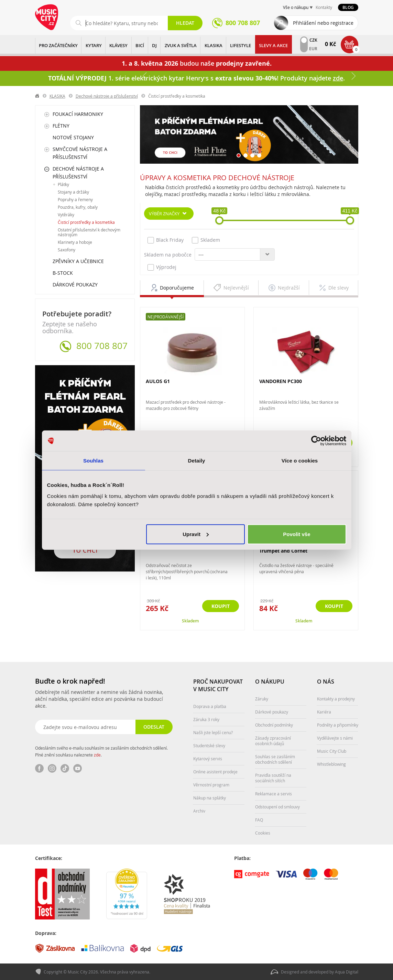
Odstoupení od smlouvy (277, 807)
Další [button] (353, 76)
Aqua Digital (347, 972)
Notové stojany (73, 137)
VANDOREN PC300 (281, 381)
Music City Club (332, 751)
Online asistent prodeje (215, 772)
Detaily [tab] (197, 461)
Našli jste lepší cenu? (213, 732)
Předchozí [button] (145, 76)
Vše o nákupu (296, 7)
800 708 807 (102, 346)
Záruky (262, 699)
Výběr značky (164, 214)
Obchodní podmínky (274, 725)
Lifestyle (241, 45)
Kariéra (324, 712)
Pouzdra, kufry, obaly (78, 207)
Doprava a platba (210, 706)
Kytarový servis (208, 759)
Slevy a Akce (273, 45)
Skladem (206, 240)
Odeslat (154, 727)
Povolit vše (297, 534)
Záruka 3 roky (206, 719)
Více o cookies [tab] (300, 461)
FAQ (259, 820)
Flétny (61, 126)
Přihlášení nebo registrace (323, 23)
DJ (154, 45)
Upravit (196, 534)
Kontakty (324, 7)
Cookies (263, 833)
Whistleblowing (331, 764)
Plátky (63, 184)
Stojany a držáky (73, 192)
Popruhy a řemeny (75, 199)
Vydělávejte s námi (335, 738)
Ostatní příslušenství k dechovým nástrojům (89, 232)
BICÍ (140, 45)
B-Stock (63, 273)
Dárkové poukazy (75, 285)
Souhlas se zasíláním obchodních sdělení (275, 759)
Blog (348, 7)
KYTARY (94, 45)
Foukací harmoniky (78, 114)
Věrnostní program (211, 785)
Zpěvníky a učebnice (78, 261)
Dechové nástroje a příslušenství (107, 96)
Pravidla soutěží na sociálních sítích (273, 778)
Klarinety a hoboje (75, 242)
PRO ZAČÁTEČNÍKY (58, 45)
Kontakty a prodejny (336, 699)
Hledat (185, 23)
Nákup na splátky (210, 798)
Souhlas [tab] (93, 461)
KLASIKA (214, 45)
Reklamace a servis (274, 794)
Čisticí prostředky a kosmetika (86, 222)
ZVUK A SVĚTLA (181, 45)
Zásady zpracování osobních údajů (273, 741)
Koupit (334, 606)
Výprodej (162, 267)
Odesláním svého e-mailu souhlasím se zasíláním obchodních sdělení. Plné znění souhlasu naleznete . (101, 751)
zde (97, 755)
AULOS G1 (158, 381)
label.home (37, 96)
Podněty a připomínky (338, 725)
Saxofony (67, 250)
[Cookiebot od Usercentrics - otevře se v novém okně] (316, 441)
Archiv (199, 811)
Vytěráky (66, 215)
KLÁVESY (118, 45)
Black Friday (166, 240)
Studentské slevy (209, 745)
